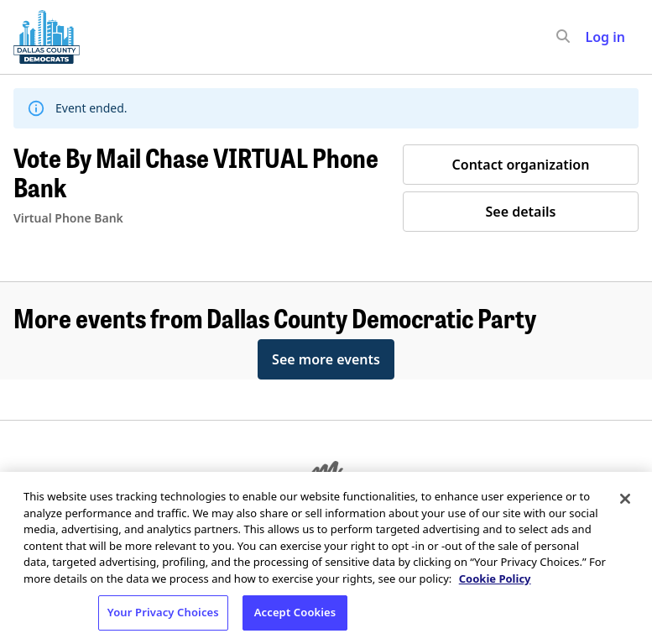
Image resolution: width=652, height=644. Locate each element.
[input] (593, 37)
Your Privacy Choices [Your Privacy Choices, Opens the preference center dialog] (163, 612)
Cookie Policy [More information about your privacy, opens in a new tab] (495, 579)
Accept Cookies (295, 612)
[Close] (625, 499)
